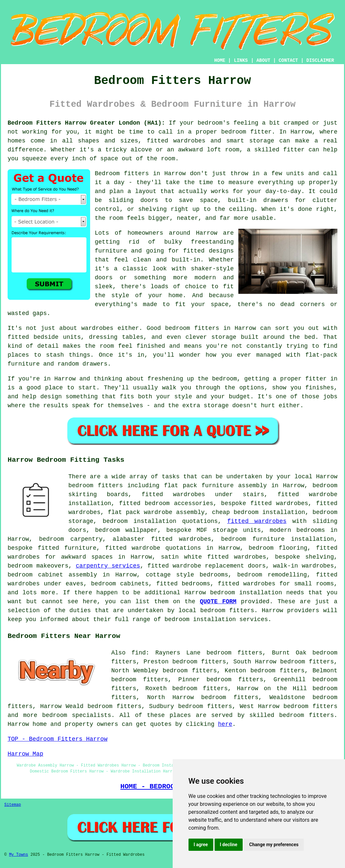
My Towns (18, 855)
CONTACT (288, 60)
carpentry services (108, 566)
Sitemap (13, 805)
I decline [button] (229, 845)
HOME (220, 60)
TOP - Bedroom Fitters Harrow (57, 739)
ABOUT (263, 60)
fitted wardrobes (257, 521)
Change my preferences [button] (274, 845)
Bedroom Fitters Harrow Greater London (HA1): (86, 123)
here (225, 724)
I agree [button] (201, 845)
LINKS (241, 60)
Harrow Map (25, 754)
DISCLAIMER (320, 60)
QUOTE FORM (218, 602)
